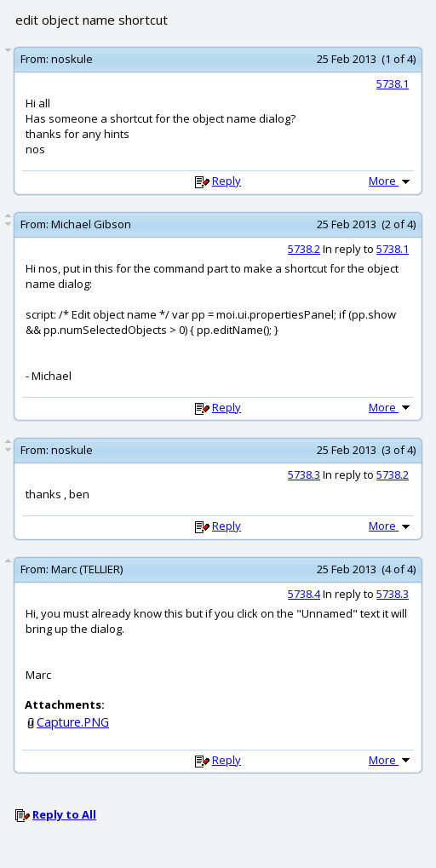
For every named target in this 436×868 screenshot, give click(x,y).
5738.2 (304, 249)
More (391, 181)
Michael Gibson (91, 224)
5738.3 (304, 474)
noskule (72, 59)
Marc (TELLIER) (87, 569)
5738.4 (304, 594)
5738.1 (393, 83)
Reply (227, 181)
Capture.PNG (73, 722)
